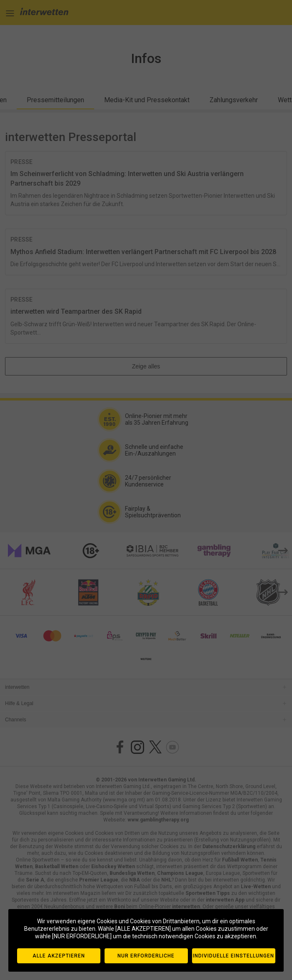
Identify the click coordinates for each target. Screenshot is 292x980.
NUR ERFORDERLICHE (146, 956)
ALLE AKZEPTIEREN (59, 956)
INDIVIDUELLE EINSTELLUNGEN (233, 956)
